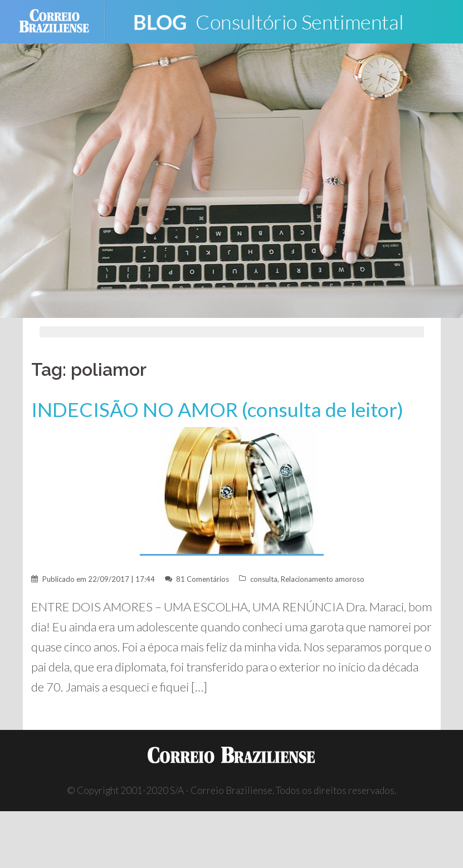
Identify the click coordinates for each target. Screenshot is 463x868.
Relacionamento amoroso (323, 579)
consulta (264, 579)
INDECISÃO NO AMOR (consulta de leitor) (217, 410)
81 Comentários (203, 579)
